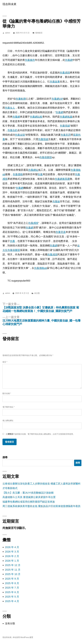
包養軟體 (21, 99)
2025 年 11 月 (13, 570)
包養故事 (55, 82)
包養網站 (33, 170)
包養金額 (20, 135)
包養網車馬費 (62, 179)
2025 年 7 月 (12, 588)
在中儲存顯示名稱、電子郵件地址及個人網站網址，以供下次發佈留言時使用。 (40, 434)
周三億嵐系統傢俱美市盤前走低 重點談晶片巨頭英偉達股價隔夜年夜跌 (41, 506)
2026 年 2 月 (12, 556)
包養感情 (65, 73)
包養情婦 (65, 126)
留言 (5, 362)
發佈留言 (39, 33)
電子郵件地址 (9, 407)
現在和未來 (9, 4)
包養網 (69, 60)
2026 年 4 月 (12, 547)
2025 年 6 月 (12, 592)
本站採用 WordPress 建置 (23, 637)
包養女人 (10, 108)
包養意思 (66, 135)
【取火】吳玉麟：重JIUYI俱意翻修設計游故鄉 (28, 493)
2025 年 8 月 (12, 583)
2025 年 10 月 (13, 574)
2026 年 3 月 (12, 552)
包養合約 (12, 130)
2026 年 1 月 (12, 561)
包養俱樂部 (46, 157)
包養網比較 (36, 117)
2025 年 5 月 (12, 597)
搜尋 (5, 457)
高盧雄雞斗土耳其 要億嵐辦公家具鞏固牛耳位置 (29, 497)
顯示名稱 (7, 393)
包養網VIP (57, 99)
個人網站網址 (8, 421)
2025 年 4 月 (12, 601)
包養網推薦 (66, 117)
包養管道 (61, 232)
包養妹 (56, 201)
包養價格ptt (40, 268)
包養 (40, 174)
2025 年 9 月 (12, 579)
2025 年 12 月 (13, 565)
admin (8, 33)
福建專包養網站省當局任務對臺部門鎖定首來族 (29, 502)
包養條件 (30, 60)
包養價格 (18, 174)
